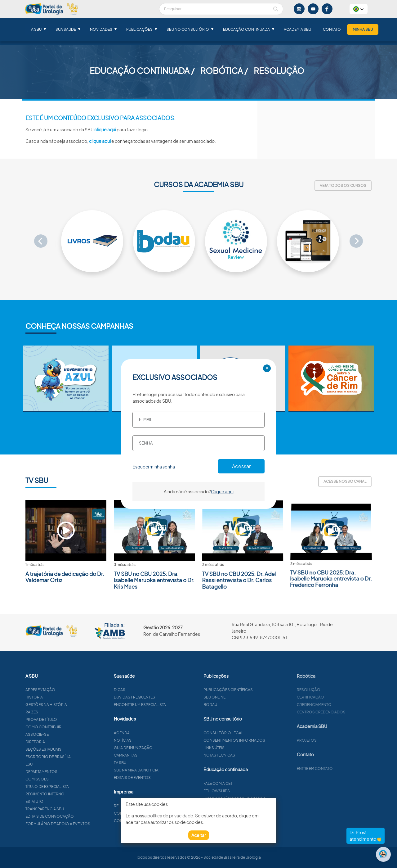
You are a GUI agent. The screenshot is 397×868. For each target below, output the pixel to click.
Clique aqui (222, 491)
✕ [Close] (267, 368)
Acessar (241, 466)
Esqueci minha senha (154, 467)
